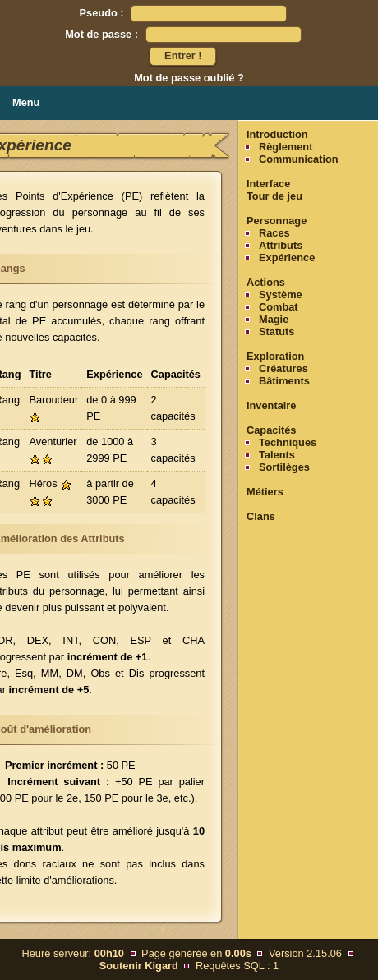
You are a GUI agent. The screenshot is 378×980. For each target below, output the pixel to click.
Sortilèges (284, 467)
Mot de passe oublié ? (189, 78)
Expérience (287, 258)
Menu (26, 102)
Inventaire (271, 405)
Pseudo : (102, 13)
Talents (277, 455)
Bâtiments (284, 381)
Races (274, 233)
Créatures (283, 368)
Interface (268, 184)
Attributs (281, 245)
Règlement (286, 147)
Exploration (275, 356)
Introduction (277, 134)
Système (281, 294)
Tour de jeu (274, 196)
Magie (274, 319)
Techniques (288, 442)
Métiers (265, 492)
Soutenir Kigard (139, 966)
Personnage (277, 221)
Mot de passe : (101, 34)
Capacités (271, 430)
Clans (261, 516)
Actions (266, 282)
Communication (299, 159)
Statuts (277, 331)
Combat (279, 307)
